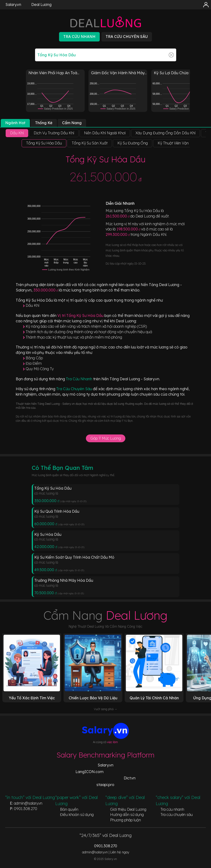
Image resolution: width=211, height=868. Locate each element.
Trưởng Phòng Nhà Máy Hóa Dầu (64, 580)
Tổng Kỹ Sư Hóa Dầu (53, 488)
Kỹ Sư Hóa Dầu (48, 534)
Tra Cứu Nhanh (80, 379)
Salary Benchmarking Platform (105, 755)
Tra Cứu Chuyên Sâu (75, 389)
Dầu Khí (32, 305)
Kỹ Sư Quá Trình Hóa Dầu (57, 511)
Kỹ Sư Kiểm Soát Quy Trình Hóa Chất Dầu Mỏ (74, 557)
